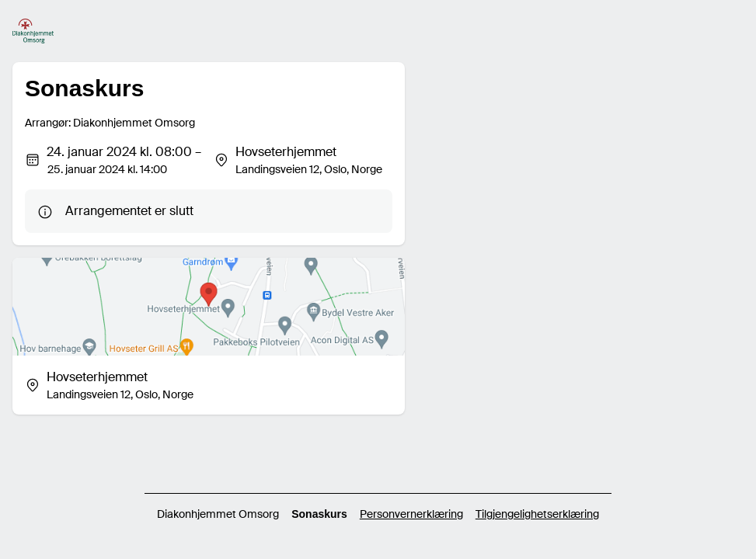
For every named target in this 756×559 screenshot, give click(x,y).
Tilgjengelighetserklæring (537, 514)
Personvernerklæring (411, 514)
